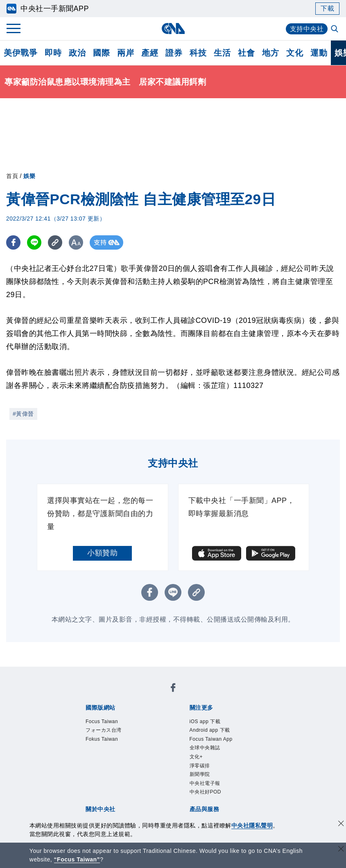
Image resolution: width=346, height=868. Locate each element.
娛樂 (29, 176)
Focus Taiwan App (211, 739)
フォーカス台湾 (104, 730)
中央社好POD (206, 792)
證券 (174, 53)
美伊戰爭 (20, 53)
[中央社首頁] (173, 28)
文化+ (196, 757)
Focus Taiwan (102, 721)
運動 (319, 53)
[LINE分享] (34, 242)
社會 (246, 53)
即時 (53, 53)
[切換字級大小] (76, 242)
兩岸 (126, 53)
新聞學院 (200, 774)
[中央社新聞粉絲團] (173, 689)
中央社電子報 (205, 783)
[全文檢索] (335, 29)
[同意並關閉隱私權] (341, 824)
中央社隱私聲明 (252, 825)
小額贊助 (102, 553)
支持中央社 (307, 29)
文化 (295, 53)
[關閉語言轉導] (341, 850)
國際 (101, 53)
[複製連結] (55, 242)
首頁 (12, 176)
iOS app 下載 (205, 721)
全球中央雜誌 (205, 748)
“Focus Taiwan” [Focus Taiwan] (77, 859)
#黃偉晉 (23, 414)
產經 (150, 53)
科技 (198, 53)
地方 (270, 53)
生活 (222, 53)
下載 (327, 8)
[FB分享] (13, 242)
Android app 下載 (210, 730)
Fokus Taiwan (102, 739)
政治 (77, 53)
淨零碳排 (200, 766)
